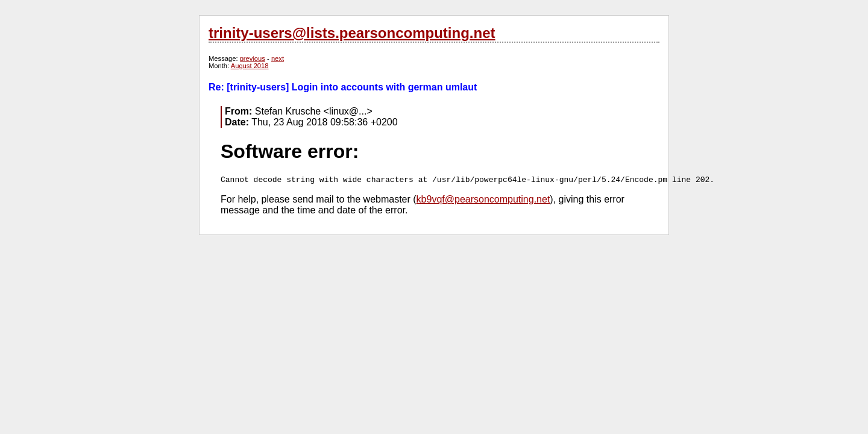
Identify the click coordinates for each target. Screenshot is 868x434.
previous (253, 58)
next (278, 58)
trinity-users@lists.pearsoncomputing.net (352, 33)
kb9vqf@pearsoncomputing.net (483, 199)
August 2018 (250, 66)
